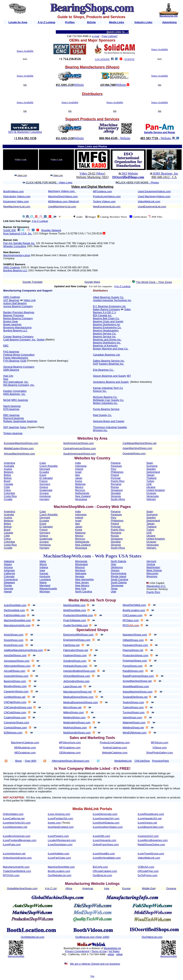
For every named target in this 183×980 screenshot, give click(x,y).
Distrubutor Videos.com (17, 196)
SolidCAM (10, 230)
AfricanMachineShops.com (19, 454)
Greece (44, 487)
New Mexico (82, 585)
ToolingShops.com (133, 702)
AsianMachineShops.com (137, 448)
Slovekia (116, 542)
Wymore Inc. (100, 430)
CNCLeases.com (132, 615)
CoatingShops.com (15, 717)
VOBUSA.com (146, 867)
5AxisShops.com (14, 640)
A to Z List (51, 888)
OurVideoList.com (152, 937)
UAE (149, 484)
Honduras (45, 496)
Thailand (151, 478)
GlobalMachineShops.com (22, 888)
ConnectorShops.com (16, 723)
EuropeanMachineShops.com (21, 443)
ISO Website (129, 173)
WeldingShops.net (133, 728)
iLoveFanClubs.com (59, 858)
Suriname (152, 466)
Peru (113, 469)
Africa (69, 888)
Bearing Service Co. (105, 333)
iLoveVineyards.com (104, 840)
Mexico (79, 487)
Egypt (43, 475)
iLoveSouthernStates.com (108, 827)
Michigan (45, 591)
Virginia (151, 564)
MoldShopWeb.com (75, 610)
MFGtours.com (160, 742)
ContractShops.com (15, 728)
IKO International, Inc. (16, 382)
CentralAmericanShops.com (80, 448)
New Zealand (83, 496)
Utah (113, 591)
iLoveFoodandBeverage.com (20, 840)
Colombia (9, 493)
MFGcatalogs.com (70, 747)
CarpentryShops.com (16, 691)
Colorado (9, 576)
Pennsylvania (118, 573)
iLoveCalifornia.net (14, 818)
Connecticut (11, 579)
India (78, 463)
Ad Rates (114, 951)
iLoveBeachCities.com (151, 827)
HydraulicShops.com (75, 666)
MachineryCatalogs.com (25, 742)
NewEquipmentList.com (107, 207)
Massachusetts (48, 588)
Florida (8, 585)
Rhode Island (118, 576)
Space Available (25, 51)
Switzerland (153, 472)
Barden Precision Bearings (19, 312)
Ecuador (44, 472)
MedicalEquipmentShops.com (81, 702)
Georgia (8, 588)
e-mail (96, 36)
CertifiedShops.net (15, 697)
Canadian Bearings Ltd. (107, 355)
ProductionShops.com (135, 655)
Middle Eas (148, 888)
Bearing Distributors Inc (107, 324)
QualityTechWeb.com (76, 625)
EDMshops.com (13, 733)
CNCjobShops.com (15, 712)
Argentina (9, 463)
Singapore (117, 490)
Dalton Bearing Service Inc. (109, 361)
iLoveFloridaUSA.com (60, 818)
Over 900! (31, 761)
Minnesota (81, 561)
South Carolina (119, 579)
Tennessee (117, 585)
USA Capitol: (157, 583)
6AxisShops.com (14, 645)
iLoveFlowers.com (58, 836)
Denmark (45, 469)
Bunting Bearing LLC (15, 270)
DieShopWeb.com (14, 610)
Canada (8, 484)
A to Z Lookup (40, 221)
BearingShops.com (15, 681)
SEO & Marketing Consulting (25, 132)
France (44, 481)
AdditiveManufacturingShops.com (23, 650)
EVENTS (130, 59)
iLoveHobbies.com (59, 854)
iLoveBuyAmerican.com (17, 836)
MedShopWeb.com (74, 605)
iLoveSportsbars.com (60, 844)
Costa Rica (10, 496)
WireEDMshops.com (134, 733)
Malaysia (80, 484)
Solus (23, 427)
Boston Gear (11, 321)
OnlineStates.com (13, 814)
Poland (115, 475)
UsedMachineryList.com (62, 207)
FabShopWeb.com (15, 615)
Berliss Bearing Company (18, 318)
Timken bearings (13, 433)
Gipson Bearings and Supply (110, 376)
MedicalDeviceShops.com (78, 697)
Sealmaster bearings (25, 421)
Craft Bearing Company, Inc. (20, 340)
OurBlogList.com (102, 875)
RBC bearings (11, 415)
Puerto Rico (117, 481)
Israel (78, 472)
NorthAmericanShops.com (79, 443)
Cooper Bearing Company (18, 337)
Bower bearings (12, 324)
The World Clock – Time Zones (154, 282)
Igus (6, 379)
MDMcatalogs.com (25, 747)
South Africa (118, 499)
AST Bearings (11, 300)
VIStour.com (160, 747)
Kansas (44, 573)
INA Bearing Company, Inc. (19, 385)
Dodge (41, 340)
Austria (8, 469)
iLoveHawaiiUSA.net (150, 818)
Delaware (9, 582)
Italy (78, 475)
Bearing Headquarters (106, 330)
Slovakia (116, 493)
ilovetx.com (54, 823)
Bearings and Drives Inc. (107, 340)
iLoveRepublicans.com (151, 814)
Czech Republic (49, 466)
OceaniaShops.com (134, 453)
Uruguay (151, 493)
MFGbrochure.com (70, 742)
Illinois (43, 564)
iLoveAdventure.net (14, 854)
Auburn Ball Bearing (15, 303)
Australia (9, 466)
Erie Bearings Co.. (104, 370)
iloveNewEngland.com (61, 827)
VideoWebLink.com (149, 201)
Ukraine (151, 487)
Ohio (113, 564)
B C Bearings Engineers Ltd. (109, 306)
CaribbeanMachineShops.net (139, 443)
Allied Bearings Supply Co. (108, 297)
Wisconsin (152, 573)
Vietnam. (151, 548)
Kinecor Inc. (100, 391)
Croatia (8, 499)
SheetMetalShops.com (136, 686)
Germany (45, 484)
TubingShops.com (133, 707)
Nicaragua (81, 499)
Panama (115, 463)
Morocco (80, 490)
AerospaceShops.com (17, 661)
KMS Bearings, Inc (166, 173)
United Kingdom (156, 490)
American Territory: (157, 589)
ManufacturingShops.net (77, 692)
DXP (96, 364)
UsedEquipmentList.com (152, 207)
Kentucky (45, 576)
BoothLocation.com (134, 610)
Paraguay (116, 466)
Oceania (171, 888)
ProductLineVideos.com (107, 196)
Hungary (44, 499)
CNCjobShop (142, 761)
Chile (7, 487)
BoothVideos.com (14, 191)
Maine (43, 582)
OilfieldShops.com (133, 640)
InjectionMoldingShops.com (79, 671)
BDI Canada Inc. (102, 315)
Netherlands (82, 493)
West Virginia (154, 570)
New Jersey (82, 582)
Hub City (8, 376)
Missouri (80, 567)
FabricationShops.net (76, 650)
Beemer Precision (14, 315)
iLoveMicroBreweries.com (153, 840)
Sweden (151, 469)
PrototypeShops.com (135, 661)
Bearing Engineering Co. (107, 327)
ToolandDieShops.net (135, 697)
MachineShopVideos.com (63, 196)
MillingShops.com (74, 712)
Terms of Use (99, 951)
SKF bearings (11, 427)
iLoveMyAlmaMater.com (107, 858)
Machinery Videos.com (61, 191)
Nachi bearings (12, 406)
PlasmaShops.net (133, 650)
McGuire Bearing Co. (105, 397)
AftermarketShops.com (17, 666)
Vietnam (151, 499)
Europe (126, 888)
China (7, 490)
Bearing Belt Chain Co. (106, 318)
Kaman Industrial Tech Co (108, 388)
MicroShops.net (72, 707)
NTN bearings (11, 409)
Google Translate (33, 282)
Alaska (8, 564)
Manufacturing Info (169, 16)
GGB (23, 361)
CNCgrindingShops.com (18, 707)
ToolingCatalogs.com (115, 747)
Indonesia (81, 466)
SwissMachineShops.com (137, 692)
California (9, 573)
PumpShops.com (133, 666)
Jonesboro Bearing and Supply (111, 382)
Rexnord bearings (14, 418)
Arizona (8, 567)
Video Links (66, 183)
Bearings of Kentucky (105, 346)
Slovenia (116, 496)
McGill (7, 400)
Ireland (79, 469)
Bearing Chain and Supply (108, 321)
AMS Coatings (12, 267)
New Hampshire (84, 579)
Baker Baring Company (106, 309)
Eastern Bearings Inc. (111, 364)
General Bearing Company (19, 367)
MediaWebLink (112, 948)
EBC (6, 346)
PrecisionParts (160, 761)
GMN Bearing (11, 370)
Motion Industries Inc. (105, 403)
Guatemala (46, 490)
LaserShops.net (72, 686)
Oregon (115, 570)
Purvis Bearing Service (106, 409)
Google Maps (92, 282)
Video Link (29, 300)
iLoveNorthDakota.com (106, 823)
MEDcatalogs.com (25, 753)
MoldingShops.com (74, 717)
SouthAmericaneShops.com (80, 454)
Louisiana (45, 579)
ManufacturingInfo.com (17, 625)
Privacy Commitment (77, 951)
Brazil (7, 481)
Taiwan (150, 475)
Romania (116, 484)
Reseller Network (51, 230)
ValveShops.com (132, 717)
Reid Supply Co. (102, 415)
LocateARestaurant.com (62, 840)
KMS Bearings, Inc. (14, 394)
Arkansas (9, 570)
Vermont (151, 561)
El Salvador (46, 478)
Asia (107, 888)
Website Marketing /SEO (92, 177)
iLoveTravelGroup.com (151, 854)
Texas (114, 588)
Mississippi (82, 564)
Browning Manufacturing (17, 327)
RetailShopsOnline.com (151, 844)
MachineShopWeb (16, 956)
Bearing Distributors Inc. (107, 343)
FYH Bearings (11, 361)
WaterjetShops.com (134, 723)
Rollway (8, 421)
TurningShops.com (134, 712)
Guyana (44, 493)
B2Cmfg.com (100, 867)
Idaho (43, 561)
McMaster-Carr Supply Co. (108, 400)
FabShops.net (71, 645)
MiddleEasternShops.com (19, 448)
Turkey (150, 481)
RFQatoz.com (131, 620)
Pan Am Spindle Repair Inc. (19, 243)
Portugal (115, 478)
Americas (88, 888)
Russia (115, 487)
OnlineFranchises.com (106, 844)
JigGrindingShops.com (76, 681)
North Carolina (84, 591)
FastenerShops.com (75, 655)
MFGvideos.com (102, 191)
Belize (7, 475)
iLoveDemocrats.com (105, 814)
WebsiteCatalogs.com (115, 753)
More (101, 173)
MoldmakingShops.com (77, 723)
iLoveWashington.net (15, 827)
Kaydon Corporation (15, 391)
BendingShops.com (15, 686)
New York (81, 588)
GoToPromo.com (148, 875)
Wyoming (152, 576)
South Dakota (119, 582)
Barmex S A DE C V (104, 312)
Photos (155, 183)
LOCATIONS (102, 59)
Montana (80, 570)
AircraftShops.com (15, 671)
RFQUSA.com (11, 875)
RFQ (131, 625)
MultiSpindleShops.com (77, 733)
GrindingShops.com (75, 661)
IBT (129, 376)
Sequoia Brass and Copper (109, 421)
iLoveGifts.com (101, 836)
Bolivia (8, 478)
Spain (150, 463)
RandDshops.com (133, 671)
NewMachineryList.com (17, 207)
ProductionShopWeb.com (78, 615)
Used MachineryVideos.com (154, 196)
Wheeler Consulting (15, 246)
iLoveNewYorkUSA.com (17, 823)
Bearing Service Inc (104, 337)
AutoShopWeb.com (15, 605)
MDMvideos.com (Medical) (64, 201)
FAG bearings (11, 352)
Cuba (43, 463)
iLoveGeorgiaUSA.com (106, 818)
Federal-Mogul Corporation (19, 355)
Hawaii (8, 591)
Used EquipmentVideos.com (154, 191)
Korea (79, 481)
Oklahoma (117, 567)
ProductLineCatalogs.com (115, 742)
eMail (111, 954)
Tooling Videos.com (104, 201)
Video (83, 173)
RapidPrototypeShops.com (138, 676)
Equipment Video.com (16, 201)
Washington (153, 567)
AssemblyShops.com (16, 676)
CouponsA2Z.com (148, 836)
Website (79, 85)
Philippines (117, 472)
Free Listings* (110, 36)
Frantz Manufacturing (16, 358)
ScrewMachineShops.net (137, 681)
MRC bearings (20, 400)
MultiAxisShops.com (75, 728)
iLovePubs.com (12, 844)
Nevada (80, 576)
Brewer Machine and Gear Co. (111, 349)
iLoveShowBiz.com (104, 854)
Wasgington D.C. (156, 586)
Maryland (45, 585)
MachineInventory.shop (17, 255)
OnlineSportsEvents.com (17, 858)
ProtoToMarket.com (75, 620)
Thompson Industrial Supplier (110, 427)
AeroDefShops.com (15, 655)
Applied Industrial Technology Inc (112, 300)
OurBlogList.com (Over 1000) (92, 937)
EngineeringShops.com (77, 640)
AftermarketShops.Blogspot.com (71, 761)
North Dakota (118, 561)
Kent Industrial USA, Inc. (18, 234)
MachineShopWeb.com (17, 620)
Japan (79, 478)
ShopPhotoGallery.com (160, 753)
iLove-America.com (59, 814)
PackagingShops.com (135, 645)
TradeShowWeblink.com (17, 871)
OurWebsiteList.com (60, 875)
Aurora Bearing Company (18, 306)
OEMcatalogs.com (70, 753)
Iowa (42, 570)
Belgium (9, 472)
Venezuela (152, 496)
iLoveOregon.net (147, 823)
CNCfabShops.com (15, 702)
